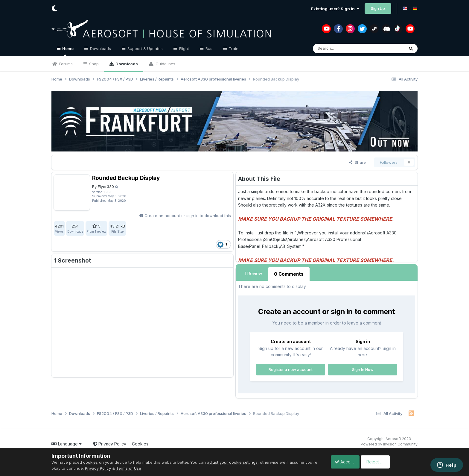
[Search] (345, 48)
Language (67, 443)
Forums (65, 64)
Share (357, 162)
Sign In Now (363, 368)
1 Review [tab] (253, 273)
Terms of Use (142, 468)
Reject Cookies (396, 462)
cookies (90, 462)
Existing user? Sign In (335, 9)
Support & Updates (144, 48)
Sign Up (378, 8)
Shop (93, 64)
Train (233, 48)
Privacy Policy (110, 443)
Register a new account (291, 368)
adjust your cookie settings (232, 462)
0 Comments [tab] (288, 273)
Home (67, 51)
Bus (208, 48)
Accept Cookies (348, 462)
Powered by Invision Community (389, 443)
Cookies (140, 443)
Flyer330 (106, 187)
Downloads (126, 64)
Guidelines (165, 64)
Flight (184, 48)
